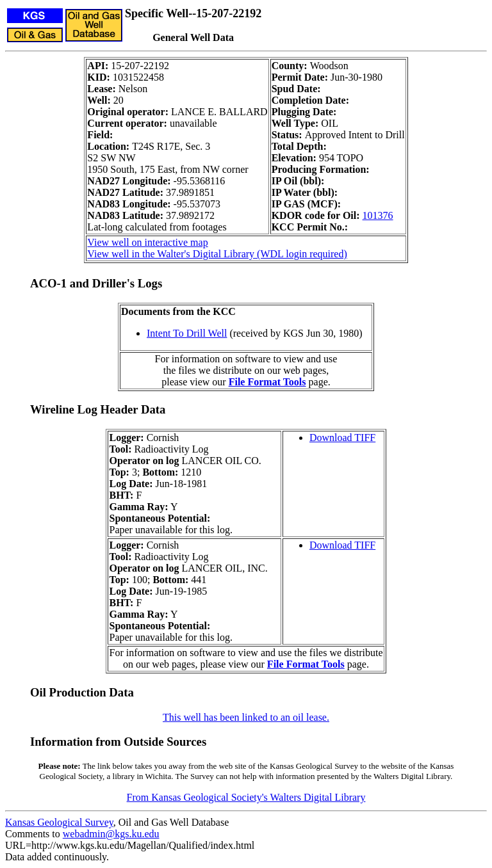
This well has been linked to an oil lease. (246, 717)
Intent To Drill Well (187, 333)
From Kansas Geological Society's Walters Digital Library (246, 797)
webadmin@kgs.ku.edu (111, 834)
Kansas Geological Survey (59, 822)
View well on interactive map (147, 242)
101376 (378, 215)
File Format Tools (267, 382)
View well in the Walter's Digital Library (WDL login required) (217, 254)
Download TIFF (342, 438)
